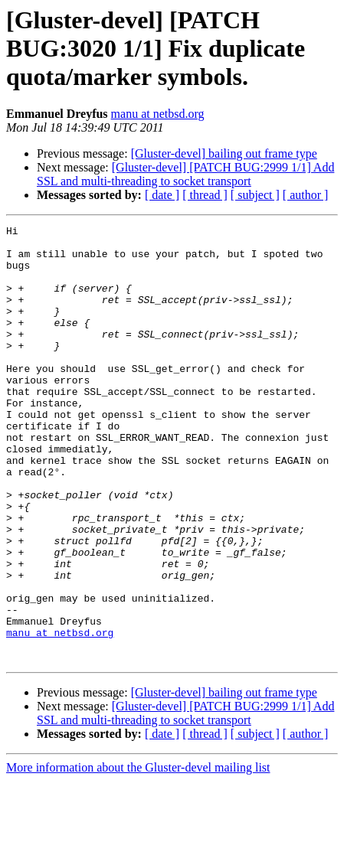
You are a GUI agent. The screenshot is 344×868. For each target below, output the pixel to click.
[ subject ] (255, 195)
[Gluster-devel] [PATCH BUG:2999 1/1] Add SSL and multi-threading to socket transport (185, 174)
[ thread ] (205, 195)
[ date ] (162, 195)
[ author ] (306, 195)
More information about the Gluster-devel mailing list (138, 855)
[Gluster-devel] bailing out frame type (224, 153)
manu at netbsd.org (158, 114)
